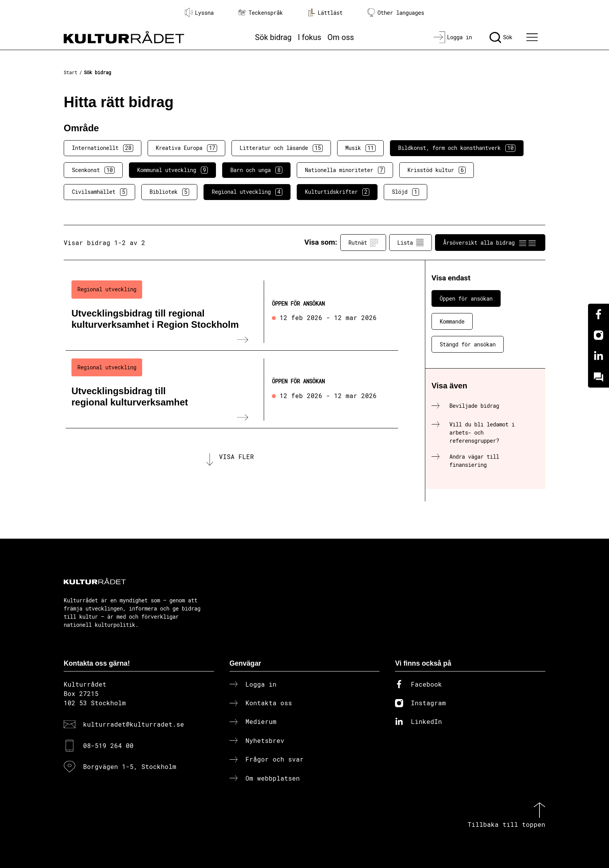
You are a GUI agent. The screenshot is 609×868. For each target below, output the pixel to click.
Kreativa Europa (186, 148)
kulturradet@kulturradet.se (134, 724)
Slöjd (405, 192)
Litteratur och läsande (281, 148)
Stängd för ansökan (468, 344)
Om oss (341, 37)
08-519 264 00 (108, 745)
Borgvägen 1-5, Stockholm (130, 766)
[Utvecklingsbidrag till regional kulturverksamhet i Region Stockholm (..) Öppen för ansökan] (232, 311)
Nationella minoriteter (345, 170)
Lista (411, 243)
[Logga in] (453, 37)
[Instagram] (599, 335)
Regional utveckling (247, 192)
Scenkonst (93, 170)
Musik (360, 148)
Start (70, 72)
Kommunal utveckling (172, 170)
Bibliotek (169, 192)
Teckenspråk (261, 13)
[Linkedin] (599, 356)
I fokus (310, 37)
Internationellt (103, 148)
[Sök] (501, 37)
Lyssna (199, 12)
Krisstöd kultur (437, 170)
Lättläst (325, 12)
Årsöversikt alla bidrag (490, 243)
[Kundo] (599, 377)
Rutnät (363, 243)
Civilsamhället (99, 192)
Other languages (396, 13)
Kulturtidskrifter (337, 192)
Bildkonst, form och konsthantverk (457, 148)
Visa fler (237, 457)
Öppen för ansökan (466, 298)
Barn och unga (256, 170)
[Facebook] (599, 314)
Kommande (452, 321)
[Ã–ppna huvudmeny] (533, 37)
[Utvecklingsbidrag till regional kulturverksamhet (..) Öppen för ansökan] (232, 390)
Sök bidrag (273, 37)
